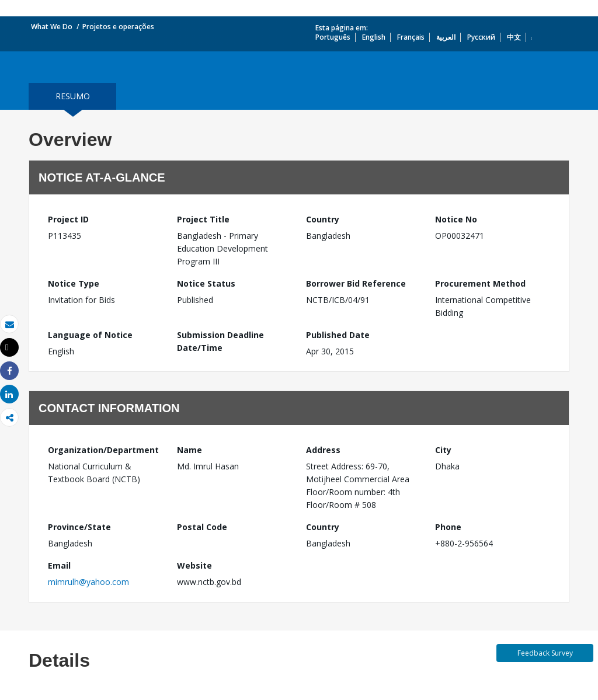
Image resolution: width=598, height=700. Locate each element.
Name (190, 450)
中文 (514, 37)
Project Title (203, 219)
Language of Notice (90, 335)
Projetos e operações (118, 27)
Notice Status (206, 283)
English (374, 37)
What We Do (52, 27)
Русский (481, 37)
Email (59, 565)
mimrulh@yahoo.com (88, 582)
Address (323, 450)
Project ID (68, 219)
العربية (446, 37)
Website (194, 565)
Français (411, 37)
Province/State (79, 527)
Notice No (456, 219)
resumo (73, 96)
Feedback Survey (545, 653)
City (443, 450)
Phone (448, 527)
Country (323, 219)
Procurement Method (480, 283)
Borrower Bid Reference (356, 283)
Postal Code (202, 527)
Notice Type (74, 283)
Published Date (338, 335)
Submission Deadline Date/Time (220, 341)
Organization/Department (103, 450)
